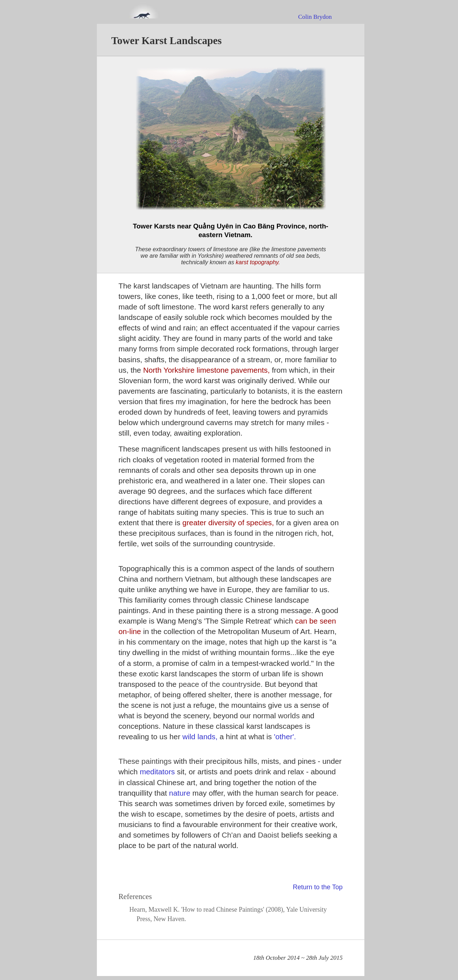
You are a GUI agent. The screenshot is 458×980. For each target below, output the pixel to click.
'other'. (285, 737)
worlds (290, 716)
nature (181, 793)
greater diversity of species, (229, 523)
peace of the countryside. (222, 684)
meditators (159, 772)
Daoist (269, 835)
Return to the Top (318, 887)
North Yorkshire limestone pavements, (207, 370)
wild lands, (201, 737)
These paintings (146, 761)
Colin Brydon (315, 17)
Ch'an (232, 835)
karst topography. (258, 262)
